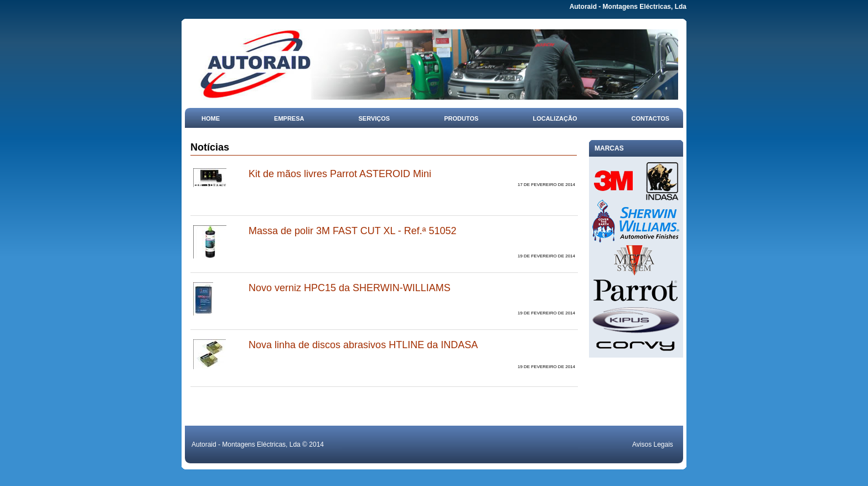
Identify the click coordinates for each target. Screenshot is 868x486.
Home (211, 118)
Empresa (289, 118)
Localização (555, 118)
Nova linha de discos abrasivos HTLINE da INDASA (363, 345)
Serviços (374, 118)
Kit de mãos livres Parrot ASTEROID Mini (340, 174)
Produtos (461, 118)
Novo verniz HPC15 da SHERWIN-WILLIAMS (350, 288)
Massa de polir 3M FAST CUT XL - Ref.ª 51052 (353, 231)
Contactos (651, 118)
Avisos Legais (653, 444)
